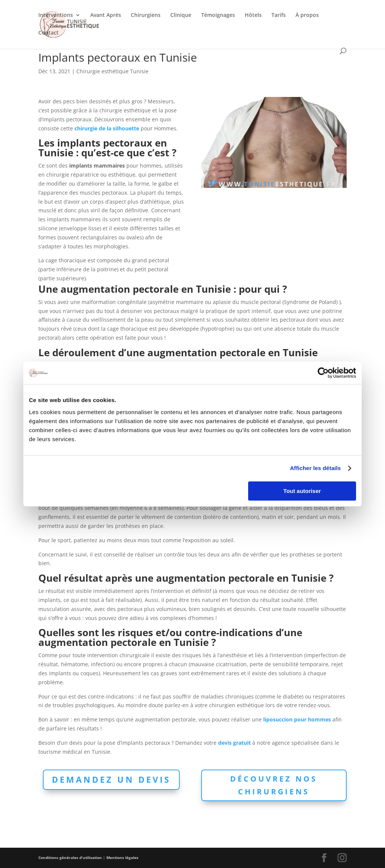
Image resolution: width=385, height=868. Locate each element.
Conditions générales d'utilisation (70, 857)
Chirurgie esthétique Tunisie (112, 71)
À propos (307, 15)
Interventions (56, 15)
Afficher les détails (315, 468)
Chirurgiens (146, 15)
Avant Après (106, 15)
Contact (49, 33)
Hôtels (253, 15)
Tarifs (279, 15)
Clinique (181, 15)
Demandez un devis (111, 779)
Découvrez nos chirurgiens (274, 785)
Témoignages (218, 15)
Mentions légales (122, 857)
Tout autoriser (302, 491)
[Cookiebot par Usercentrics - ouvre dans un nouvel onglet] (323, 373)
